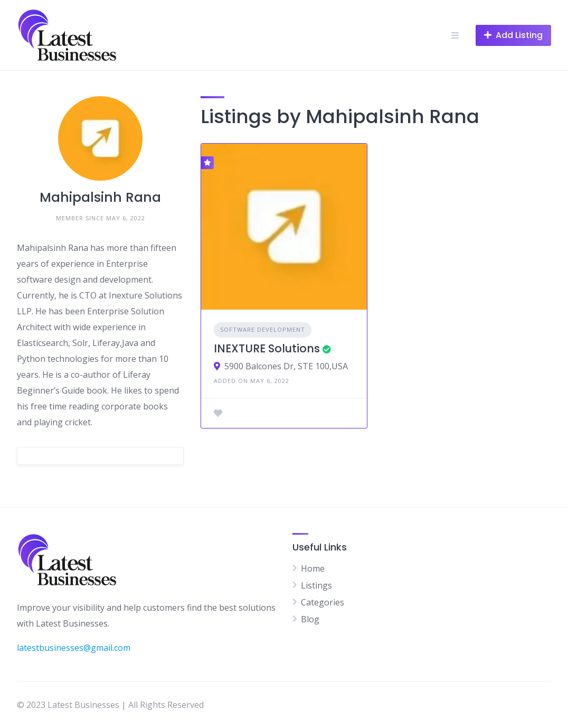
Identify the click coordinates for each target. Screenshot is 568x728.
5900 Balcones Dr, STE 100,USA (286, 366)
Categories (323, 602)
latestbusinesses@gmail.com (74, 648)
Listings (316, 585)
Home (313, 568)
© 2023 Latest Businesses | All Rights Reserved (110, 705)
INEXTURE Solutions (267, 348)
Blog (310, 619)
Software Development (263, 329)
